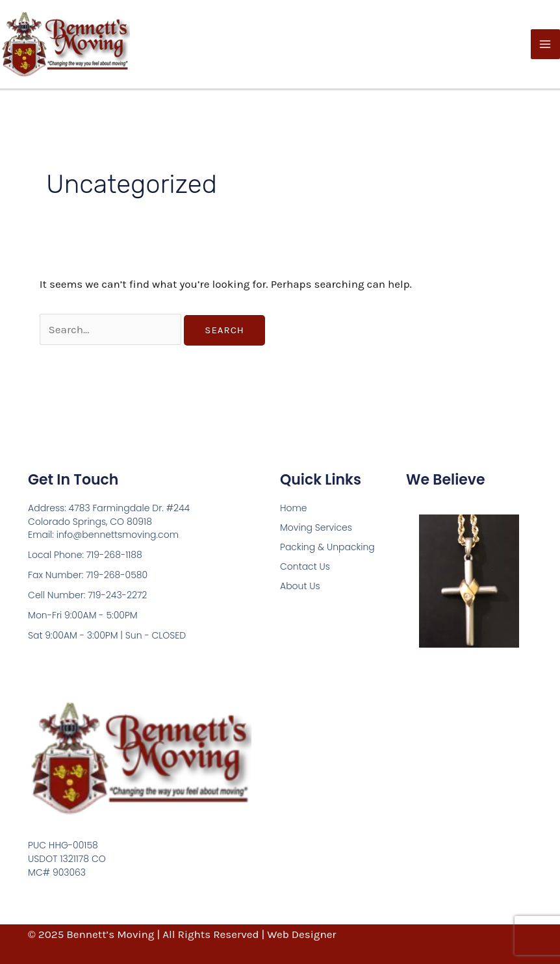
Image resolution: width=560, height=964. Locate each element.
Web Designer (301, 934)
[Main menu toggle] (546, 44)
